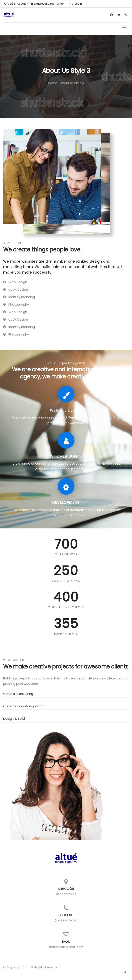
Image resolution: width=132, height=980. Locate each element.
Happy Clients (66, 634)
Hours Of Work (66, 554)
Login (76, 4)
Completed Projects (66, 607)
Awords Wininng (66, 581)
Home (53, 83)
